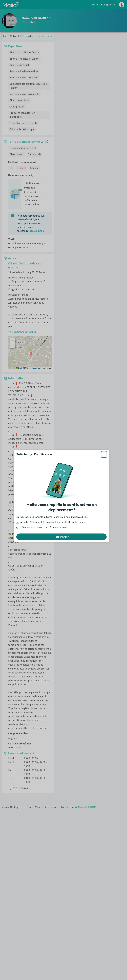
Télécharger (64, 531)
